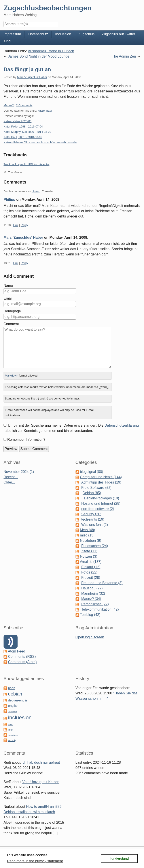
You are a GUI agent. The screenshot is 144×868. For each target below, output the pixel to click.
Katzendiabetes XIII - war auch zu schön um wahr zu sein (40, 142)
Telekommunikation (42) (100, 609)
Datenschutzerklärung (122, 425)
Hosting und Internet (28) (101, 503)
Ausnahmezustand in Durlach (51, 51)
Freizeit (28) (91, 578)
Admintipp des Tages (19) (101, 482)
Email (8, 298)
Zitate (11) (89, 551)
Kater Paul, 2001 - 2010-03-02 (23, 137)
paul (49, 111)
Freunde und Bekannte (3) (102, 583)
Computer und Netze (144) (101, 477)
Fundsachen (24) (95, 546)
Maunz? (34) (91, 599)
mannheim (13, 735)
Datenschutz (38, 34)
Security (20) (91, 514)
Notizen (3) (89, 556)
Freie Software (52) (96, 488)
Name (8, 286)
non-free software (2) (98, 509)
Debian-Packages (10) (101, 498)
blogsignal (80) (92, 472)
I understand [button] (119, 859)
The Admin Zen (124, 56)
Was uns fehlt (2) (95, 525)
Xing (7, 41)
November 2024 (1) (19, 472)
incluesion (20, 717)
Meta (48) (87, 530)
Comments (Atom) (22, 662)
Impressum (12, 34)
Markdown (11, 376)
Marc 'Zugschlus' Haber (32, 77)
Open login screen (90, 637)
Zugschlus (86, 34)
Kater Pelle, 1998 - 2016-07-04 (23, 127)
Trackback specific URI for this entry (27, 164)
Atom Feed (17, 651)
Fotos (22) (89, 572)
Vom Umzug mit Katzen (41, 782)
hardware (12, 711)
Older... (9, 482)
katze (41, 111)
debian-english (19, 700)
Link (16, 225)
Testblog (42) (90, 615)
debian (15, 694)
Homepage (12, 311)
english (13, 706)
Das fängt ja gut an (27, 69)
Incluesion (63, 34)
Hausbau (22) (92, 588)
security (12, 740)
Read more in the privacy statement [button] (35, 861)
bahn (11, 688)
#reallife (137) (91, 562)
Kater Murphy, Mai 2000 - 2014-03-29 (27, 132)
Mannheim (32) (93, 593)
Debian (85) (92, 493)
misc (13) (87, 535)
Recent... (11, 477)
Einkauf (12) (91, 567)
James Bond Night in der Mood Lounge (39, 56)
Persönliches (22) (95, 604)
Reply (24, 225)
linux (10, 730)
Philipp (9, 200)
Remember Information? (26, 440)
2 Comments (24, 105)
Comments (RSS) (22, 657)
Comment (11, 324)
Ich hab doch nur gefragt (41, 762)
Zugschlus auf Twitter (118, 34)
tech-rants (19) (93, 519)
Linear (36, 191)
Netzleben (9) (91, 541)
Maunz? (9, 105)
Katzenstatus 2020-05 (17, 121)
